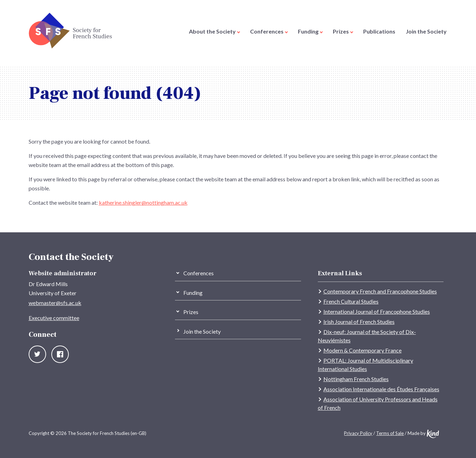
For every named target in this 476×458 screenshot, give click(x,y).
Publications (379, 31)
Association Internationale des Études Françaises (381, 389)
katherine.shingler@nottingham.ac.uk (143, 202)
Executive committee (54, 318)
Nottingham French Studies (356, 379)
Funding (310, 31)
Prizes (343, 31)
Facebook (60, 354)
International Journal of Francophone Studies (377, 311)
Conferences (269, 31)
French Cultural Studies (351, 301)
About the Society (214, 31)
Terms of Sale (390, 433)
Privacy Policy (358, 433)
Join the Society (426, 31)
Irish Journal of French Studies (359, 322)
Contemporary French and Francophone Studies (380, 291)
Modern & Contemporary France (363, 350)
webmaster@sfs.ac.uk (55, 303)
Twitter (37, 354)
